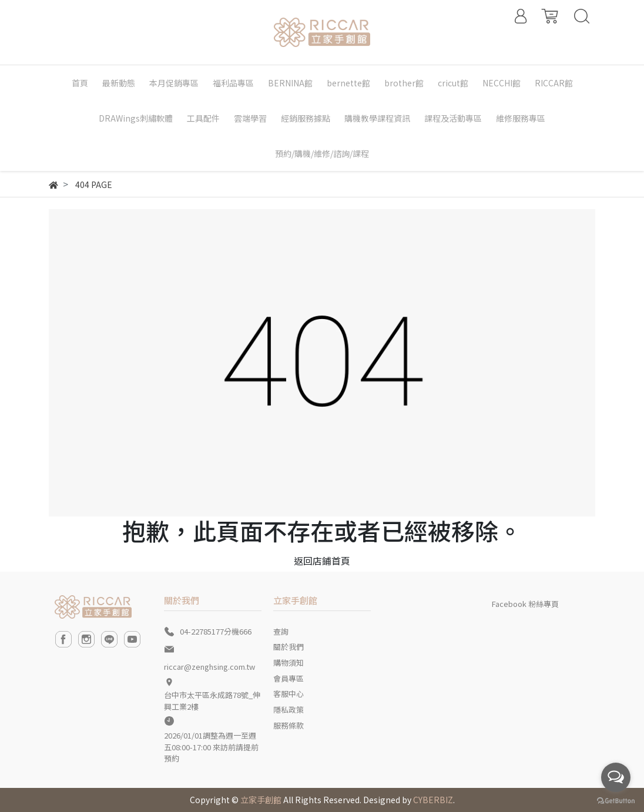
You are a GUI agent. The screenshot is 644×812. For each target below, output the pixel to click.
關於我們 (289, 647)
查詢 (281, 631)
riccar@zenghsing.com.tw (209, 667)
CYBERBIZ (433, 800)
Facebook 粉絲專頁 (525, 604)
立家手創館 (261, 800)
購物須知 (289, 662)
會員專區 (289, 678)
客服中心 (289, 694)
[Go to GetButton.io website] (616, 800)
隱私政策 (289, 709)
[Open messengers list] (616, 777)
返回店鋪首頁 (322, 561)
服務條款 (289, 725)
